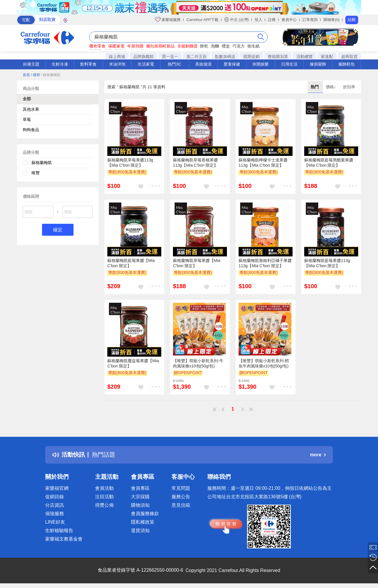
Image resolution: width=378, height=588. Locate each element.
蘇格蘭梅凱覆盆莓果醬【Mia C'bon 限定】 (133, 363)
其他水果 (31, 109)
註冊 (272, 20)
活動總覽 (304, 57)
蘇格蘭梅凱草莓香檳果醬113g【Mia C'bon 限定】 (195, 163)
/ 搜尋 (35, 75)
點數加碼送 (225, 57)
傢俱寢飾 (318, 64)
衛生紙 (253, 46)
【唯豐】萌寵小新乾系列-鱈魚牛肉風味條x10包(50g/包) (264, 363)
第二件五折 (197, 57)
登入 (258, 20)
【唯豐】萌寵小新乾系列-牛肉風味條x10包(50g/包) (198, 363)
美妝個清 (203, 64)
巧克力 (239, 46)
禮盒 (226, 46)
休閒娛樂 (260, 64)
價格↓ (331, 87)
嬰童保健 (232, 64)
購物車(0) (331, 20)
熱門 (315, 87)
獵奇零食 (97, 46)
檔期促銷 (251, 57)
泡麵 (215, 46)
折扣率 (349, 87)
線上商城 (117, 57)
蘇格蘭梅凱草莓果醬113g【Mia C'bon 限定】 (130, 163)
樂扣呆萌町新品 (160, 46)
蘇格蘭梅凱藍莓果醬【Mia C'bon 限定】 (131, 263)
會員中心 (289, 20)
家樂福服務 (168, 20)
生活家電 (146, 64)
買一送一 (170, 57)
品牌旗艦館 (143, 57)
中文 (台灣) (237, 20)
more (318, 455)
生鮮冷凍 (60, 64)
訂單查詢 (310, 20)
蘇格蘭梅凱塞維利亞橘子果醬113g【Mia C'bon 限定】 (265, 263)
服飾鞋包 (346, 64)
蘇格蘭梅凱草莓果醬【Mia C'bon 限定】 (197, 263)
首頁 (26, 75)
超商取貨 (349, 57)
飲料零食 (88, 64)
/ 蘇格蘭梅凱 (51, 75)
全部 (27, 99)
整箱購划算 (278, 57)
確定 (58, 230)
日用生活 (289, 64)
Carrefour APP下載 (202, 20)
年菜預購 (135, 46)
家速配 (327, 57)
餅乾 (204, 46)
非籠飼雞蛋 (188, 46)
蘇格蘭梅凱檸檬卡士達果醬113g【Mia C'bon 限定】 (263, 163)
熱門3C (174, 64)
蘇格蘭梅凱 (42, 163)
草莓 (27, 119)
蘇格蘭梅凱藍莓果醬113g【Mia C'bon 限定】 (327, 263)
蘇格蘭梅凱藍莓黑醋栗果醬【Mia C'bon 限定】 (329, 163)
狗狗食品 (31, 130)
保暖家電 (116, 46)
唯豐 (36, 173)
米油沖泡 (117, 64)
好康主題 (31, 64)
